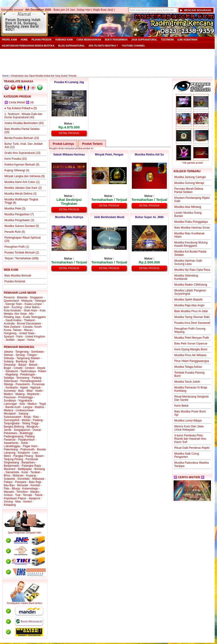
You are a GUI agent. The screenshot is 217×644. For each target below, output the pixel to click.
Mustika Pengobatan (17, 220)
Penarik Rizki (13, 232)
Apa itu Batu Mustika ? (103, 46)
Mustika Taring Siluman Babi (192, 317)
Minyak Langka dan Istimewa (23, 176)
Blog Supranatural (71, 46)
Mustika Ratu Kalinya (69, 217)
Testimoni (167, 40)
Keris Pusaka (13, 159)
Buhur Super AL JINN (149, 217)
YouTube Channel (133, 46)
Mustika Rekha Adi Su (149, 155)
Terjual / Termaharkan (18, 258)
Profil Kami (9, 40)
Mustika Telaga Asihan (188, 367)
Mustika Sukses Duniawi (20, 226)
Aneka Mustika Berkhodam (21, 123)
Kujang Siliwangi (15, 170)
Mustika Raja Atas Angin (189, 305)
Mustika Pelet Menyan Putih (192, 338)
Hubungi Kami (64, 40)
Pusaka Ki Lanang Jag (69, 82)
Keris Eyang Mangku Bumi (191, 349)
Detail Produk (69, 133)
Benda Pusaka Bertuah (19, 138)
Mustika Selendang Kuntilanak (186, 277)
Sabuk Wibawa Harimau (69, 155)
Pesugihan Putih (15, 247)
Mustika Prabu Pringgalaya (191, 222)
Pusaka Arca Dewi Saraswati (192, 323)
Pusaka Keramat (15, 281)
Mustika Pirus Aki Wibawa (190, 355)
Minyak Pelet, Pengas (109, 155)
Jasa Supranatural (144, 40)
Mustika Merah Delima (18, 194)
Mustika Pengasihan (17, 214)
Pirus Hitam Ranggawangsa (192, 361)
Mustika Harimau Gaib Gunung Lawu (188, 262)
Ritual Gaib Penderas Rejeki (192, 448)
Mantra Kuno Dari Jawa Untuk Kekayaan (189, 428)
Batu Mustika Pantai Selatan (22, 129)
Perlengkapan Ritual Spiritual (23, 238)
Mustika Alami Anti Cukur (20, 182)
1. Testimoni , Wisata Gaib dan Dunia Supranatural (23, 116)
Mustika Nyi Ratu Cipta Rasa (192, 270)
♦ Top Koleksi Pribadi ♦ (19, 108)
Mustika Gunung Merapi (189, 183)
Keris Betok (181, 406)
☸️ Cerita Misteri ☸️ (17, 102)
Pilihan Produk (42, 40)
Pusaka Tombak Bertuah (20, 253)
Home (24, 40)
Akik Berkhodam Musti (109, 217)
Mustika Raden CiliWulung (191, 285)
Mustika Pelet (13, 209)
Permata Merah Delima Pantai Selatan (189, 190)
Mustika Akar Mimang (188, 207)
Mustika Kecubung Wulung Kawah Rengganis (191, 244)
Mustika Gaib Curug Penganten (187, 455)
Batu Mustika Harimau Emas (192, 228)
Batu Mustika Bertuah (18, 276)
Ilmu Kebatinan (187, 40)
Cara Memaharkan (89, 40)
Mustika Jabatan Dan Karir (21, 188)
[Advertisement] (107, 62)
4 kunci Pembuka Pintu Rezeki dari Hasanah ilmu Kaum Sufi (190, 439)
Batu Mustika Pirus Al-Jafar (191, 311)
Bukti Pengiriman (116, 40)
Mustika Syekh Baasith (188, 300)
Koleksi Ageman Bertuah (20, 165)
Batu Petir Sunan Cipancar (191, 344)
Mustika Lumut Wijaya (188, 421)
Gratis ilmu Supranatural (19, 153)
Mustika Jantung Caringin (190, 177)
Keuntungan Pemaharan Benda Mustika (28, 46)
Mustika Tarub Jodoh (187, 382)
